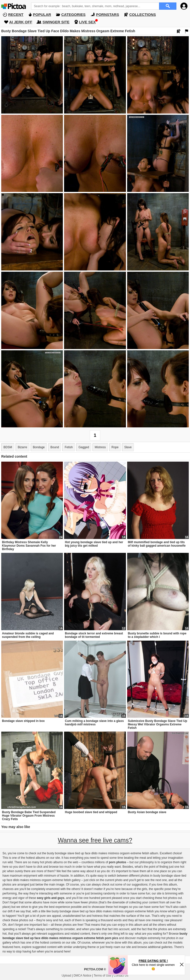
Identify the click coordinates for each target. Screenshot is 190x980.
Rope (115, 447)
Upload (66, 976)
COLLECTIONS (143, 15)
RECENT (16, 15)
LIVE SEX (87, 22)
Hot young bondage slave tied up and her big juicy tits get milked (94, 544)
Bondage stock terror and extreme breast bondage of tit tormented (94, 635)
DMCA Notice (82, 976)
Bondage (39, 447)
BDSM (8, 447)
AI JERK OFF (21, 22)
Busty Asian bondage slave (147, 812)
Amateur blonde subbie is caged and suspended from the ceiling (28, 635)
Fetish (69, 447)
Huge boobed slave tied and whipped (91, 812)
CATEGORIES (73, 15)
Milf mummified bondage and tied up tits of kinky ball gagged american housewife (157, 544)
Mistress (100, 447)
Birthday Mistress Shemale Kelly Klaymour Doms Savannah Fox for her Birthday (29, 546)
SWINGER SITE (56, 22)
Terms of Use (103, 976)
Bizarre (23, 447)
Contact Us (121, 976)
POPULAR (42, 15)
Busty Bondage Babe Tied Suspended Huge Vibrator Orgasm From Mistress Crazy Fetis (29, 816)
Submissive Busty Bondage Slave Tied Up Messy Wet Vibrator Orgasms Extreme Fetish (158, 724)
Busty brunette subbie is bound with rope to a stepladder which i (157, 635)
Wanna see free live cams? (95, 840)
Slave (128, 447)
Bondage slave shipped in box (23, 721)
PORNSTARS (107, 15)
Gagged (84, 447)
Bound (55, 447)
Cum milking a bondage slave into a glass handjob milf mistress (94, 723)
